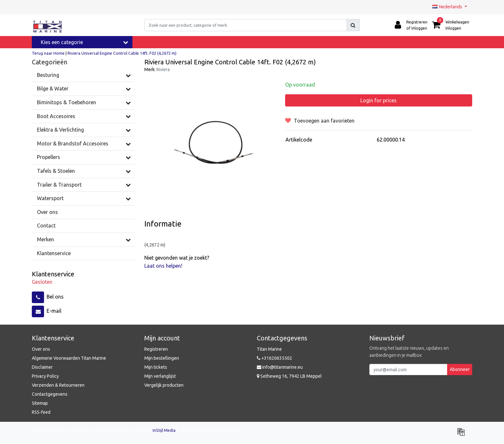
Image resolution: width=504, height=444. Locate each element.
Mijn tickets (156, 367)
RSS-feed (41, 412)
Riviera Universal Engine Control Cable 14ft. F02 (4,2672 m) (122, 53)
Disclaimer (42, 367)
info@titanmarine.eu (280, 367)
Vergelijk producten (164, 385)
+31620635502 (274, 358)
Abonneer (460, 369)
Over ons (41, 349)
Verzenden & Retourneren (58, 385)
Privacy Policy (45, 376)
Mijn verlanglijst (160, 376)
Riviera (163, 69)
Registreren (156, 349)
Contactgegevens (50, 394)
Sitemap (40, 403)
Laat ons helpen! (163, 266)
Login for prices (378, 100)
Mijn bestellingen (162, 358)
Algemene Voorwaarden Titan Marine (69, 358)
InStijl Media (164, 430)
